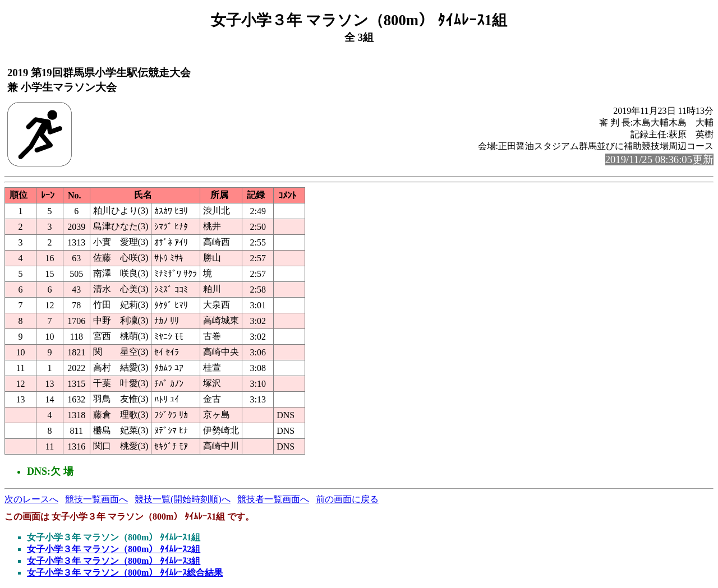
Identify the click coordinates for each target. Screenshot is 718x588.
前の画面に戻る (347, 499)
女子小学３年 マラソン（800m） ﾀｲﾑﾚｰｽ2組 (114, 549)
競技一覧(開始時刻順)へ (183, 499)
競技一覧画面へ (96, 499)
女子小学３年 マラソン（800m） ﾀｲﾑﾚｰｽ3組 (114, 561)
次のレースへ (31, 499)
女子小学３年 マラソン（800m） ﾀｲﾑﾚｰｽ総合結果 (125, 573)
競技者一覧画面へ (273, 499)
